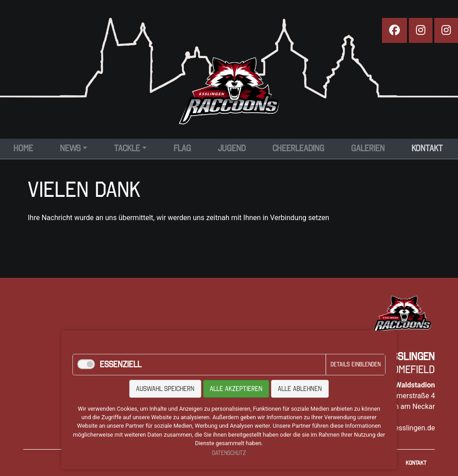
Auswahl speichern (165, 389)
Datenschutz (229, 453)
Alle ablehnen (300, 389)
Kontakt (416, 463)
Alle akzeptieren (236, 389)
